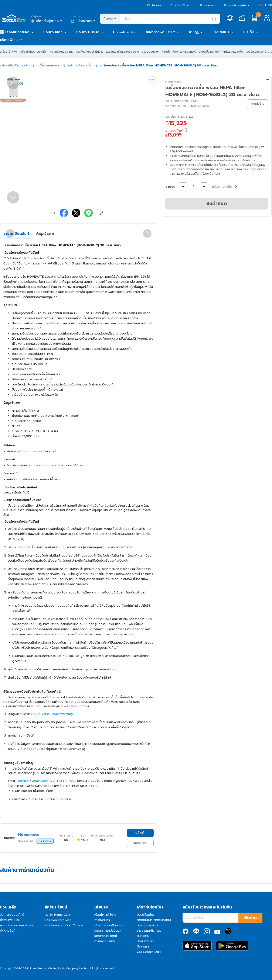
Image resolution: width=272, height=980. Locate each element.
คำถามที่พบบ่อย (10, 920)
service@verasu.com (33, 781)
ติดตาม (250, 918)
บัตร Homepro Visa (58, 920)
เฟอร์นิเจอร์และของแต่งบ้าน (123, 52)
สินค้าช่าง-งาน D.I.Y (160, 32)
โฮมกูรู (194, 32)
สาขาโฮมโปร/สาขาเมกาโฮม (154, 920)
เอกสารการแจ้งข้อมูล (108, 931)
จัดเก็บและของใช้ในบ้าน (90, 52)
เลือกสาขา (83, 21)
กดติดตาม (45, 841)
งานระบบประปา (150, 52)
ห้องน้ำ (166, 52)
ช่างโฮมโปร (221, 32)
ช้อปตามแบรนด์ (88, 32)
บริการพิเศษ (9, 40)
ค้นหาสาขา (208, 5)
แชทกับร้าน (140, 843)
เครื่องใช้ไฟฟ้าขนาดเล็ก (33, 52)
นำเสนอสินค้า (145, 941)
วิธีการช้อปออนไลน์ (12, 915)
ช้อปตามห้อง (53, 32)
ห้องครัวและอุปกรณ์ (184, 52)
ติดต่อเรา (143, 947)
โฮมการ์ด (155, 5)
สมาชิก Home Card (57, 915)
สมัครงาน (143, 936)
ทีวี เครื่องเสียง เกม (62, 52)
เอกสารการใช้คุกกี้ (106, 936)
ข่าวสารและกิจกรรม (149, 931)
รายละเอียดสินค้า (17, 234)
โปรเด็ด (249, 32)
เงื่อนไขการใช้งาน (105, 915)
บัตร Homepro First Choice (64, 925)
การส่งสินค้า (102, 920)
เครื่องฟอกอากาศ (49, 65)
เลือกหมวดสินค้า (17, 32)
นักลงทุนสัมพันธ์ (147, 925)
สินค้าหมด (217, 203)
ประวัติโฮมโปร (146, 915)
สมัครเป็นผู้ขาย (182, 5)
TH (261, 5)
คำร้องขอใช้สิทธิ (105, 941)
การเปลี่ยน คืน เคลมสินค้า (16, 925)
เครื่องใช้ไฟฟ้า (8, 52)
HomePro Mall (125, 32)
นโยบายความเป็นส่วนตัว (110, 925)
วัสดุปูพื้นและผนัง (209, 52)
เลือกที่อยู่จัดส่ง (47, 21)
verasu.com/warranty (57, 714)
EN (270, 5)
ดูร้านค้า (140, 833)
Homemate (173, 82)
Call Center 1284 (149, 952)
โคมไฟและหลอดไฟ (232, 52)
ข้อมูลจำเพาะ (45, 234)
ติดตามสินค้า (8, 931)
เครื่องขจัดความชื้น (80, 65)
